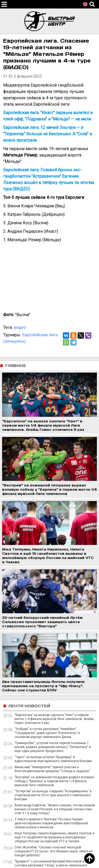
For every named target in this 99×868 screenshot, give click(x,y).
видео (20, 327)
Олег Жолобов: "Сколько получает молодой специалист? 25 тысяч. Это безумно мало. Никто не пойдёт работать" (54, 851)
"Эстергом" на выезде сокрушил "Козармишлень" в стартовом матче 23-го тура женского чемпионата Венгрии (53, 795)
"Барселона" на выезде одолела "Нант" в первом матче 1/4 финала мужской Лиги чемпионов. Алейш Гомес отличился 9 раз (54, 719)
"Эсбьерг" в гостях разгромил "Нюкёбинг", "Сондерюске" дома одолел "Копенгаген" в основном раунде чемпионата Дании (47, 733)
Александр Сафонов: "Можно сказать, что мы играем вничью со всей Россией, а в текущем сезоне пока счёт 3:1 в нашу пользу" (55, 809)
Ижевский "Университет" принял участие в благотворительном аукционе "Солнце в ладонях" (52, 769)
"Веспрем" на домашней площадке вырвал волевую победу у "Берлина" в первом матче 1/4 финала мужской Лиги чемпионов (54, 781)
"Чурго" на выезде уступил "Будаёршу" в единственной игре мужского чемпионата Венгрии (53, 759)
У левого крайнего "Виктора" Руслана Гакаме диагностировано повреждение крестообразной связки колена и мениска (51, 823)
